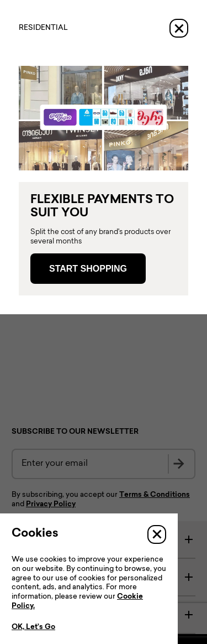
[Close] (179, 28)
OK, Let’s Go (33, 627)
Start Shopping (88, 269)
